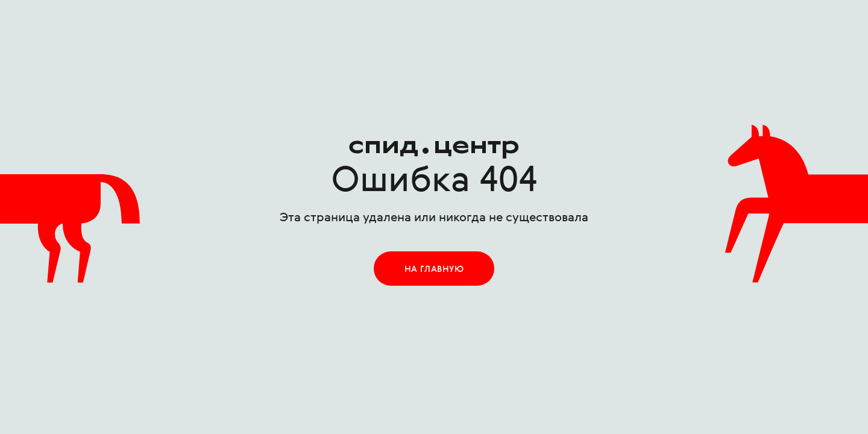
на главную (434, 269)
